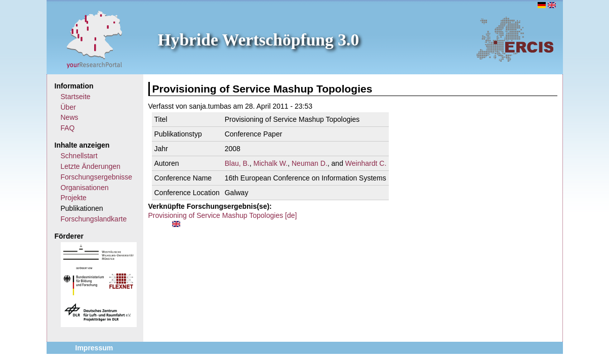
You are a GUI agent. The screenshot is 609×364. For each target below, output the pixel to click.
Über (68, 107)
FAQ (68, 128)
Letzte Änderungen (91, 166)
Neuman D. (310, 163)
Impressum (94, 348)
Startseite (76, 97)
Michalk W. (271, 163)
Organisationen (85, 188)
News (70, 117)
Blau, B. (237, 163)
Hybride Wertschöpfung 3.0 (259, 40)
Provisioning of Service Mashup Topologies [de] (223, 215)
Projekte (74, 198)
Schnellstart (79, 156)
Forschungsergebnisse (97, 177)
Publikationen (82, 208)
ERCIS (515, 39)
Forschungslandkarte (94, 219)
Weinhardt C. (366, 163)
